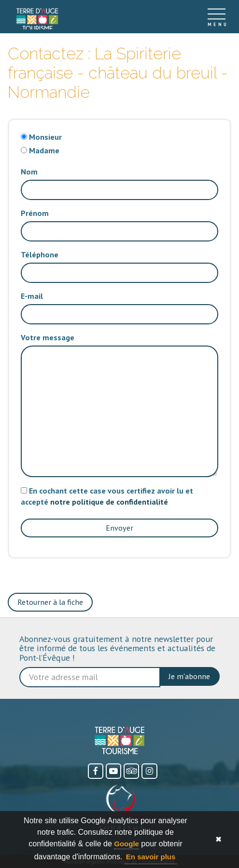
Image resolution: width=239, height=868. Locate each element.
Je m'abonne (189, 676)
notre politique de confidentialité (109, 502)
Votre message (48, 337)
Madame (44, 150)
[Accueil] (37, 17)
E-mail (32, 296)
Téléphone (40, 254)
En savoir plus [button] (151, 857)
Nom (29, 172)
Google (127, 844)
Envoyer (119, 528)
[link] (37, 20)
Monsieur (45, 137)
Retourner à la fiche (50, 602)
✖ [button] (218, 839)
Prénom (35, 213)
